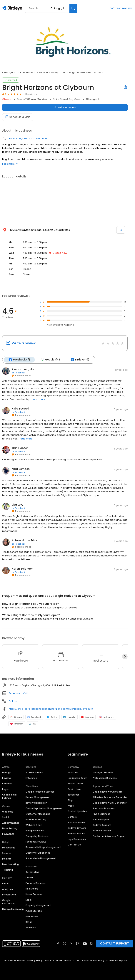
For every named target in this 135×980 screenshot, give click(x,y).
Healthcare (32, 889)
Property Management (39, 905)
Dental (29, 878)
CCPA (76, 960)
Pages (6, 789)
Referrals (7, 784)
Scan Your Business (104, 808)
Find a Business (101, 814)
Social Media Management (41, 858)
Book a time (74, 789)
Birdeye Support (102, 825)
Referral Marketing (36, 819)
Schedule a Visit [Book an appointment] (18, 117)
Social (6, 817)
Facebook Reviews (36, 842)
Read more (10, 164)
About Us (73, 772)
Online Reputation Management (44, 808)
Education (26, 72)
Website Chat (34, 825)
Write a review (121, 8)
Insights (7, 859)
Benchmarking (10, 864)
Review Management (38, 797)
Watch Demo (75, 784)
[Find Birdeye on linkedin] (71, 944)
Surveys (7, 853)
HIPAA (68, 960)
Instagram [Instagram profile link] (107, 717)
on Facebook (19, 373)
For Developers (101, 819)
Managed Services (103, 772)
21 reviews (31, 94)
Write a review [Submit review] (65, 107)
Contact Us (74, 845)
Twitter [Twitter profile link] (52, 717)
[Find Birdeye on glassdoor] (91, 944)
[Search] (73, 8)
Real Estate (32, 916)
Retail (29, 922)
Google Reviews (35, 831)
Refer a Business (102, 831)
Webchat (7, 812)
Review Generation (36, 803)
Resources (74, 795)
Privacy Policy (35, 960)
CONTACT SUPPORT (115, 943)
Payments (8, 834)
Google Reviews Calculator (108, 792)
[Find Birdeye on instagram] (78, 944)
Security (49, 960)
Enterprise (31, 778)
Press (71, 806)
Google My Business (37, 836)
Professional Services (105, 778)
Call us (13, 701)
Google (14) (50, 360)
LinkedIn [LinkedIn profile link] (69, 717)
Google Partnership (9, 902)
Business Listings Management (44, 847)
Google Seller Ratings (10, 796)
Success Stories (77, 822)
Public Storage (34, 911)
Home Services (34, 894)
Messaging (8, 848)
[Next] (125, 657)
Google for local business (40, 792)
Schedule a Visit (18, 693)
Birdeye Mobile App (13, 909)
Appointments (11, 823)
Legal (29, 900)
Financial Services (36, 883)
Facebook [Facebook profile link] (34, 717)
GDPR (59, 960)
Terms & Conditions (14, 960)
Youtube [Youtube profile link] (87, 717)
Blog (70, 800)
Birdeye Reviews (77, 828)
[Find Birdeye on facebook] (58, 944)
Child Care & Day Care (51, 72)
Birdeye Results (76, 834)
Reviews (7, 778)
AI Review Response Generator (110, 797)
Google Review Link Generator (110, 803)
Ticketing (7, 870)
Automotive (32, 872)
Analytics (7, 889)
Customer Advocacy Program (109, 836)
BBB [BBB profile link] (32, 724)
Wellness (31, 928)
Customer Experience (38, 853)
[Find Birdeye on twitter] (65, 944)
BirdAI (5, 883)
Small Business (34, 772)
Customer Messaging (38, 814)
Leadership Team (77, 778)
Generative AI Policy (93, 960)
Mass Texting (10, 828)
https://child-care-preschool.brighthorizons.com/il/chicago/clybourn (51, 709)
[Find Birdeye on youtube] (85, 944)
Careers (72, 817)
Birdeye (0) (80, 360)
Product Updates (77, 811)
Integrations (9, 895)
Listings (7, 772)
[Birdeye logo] (13, 8)
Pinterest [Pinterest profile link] (17, 724)
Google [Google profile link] (16, 717)
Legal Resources (77, 839)
